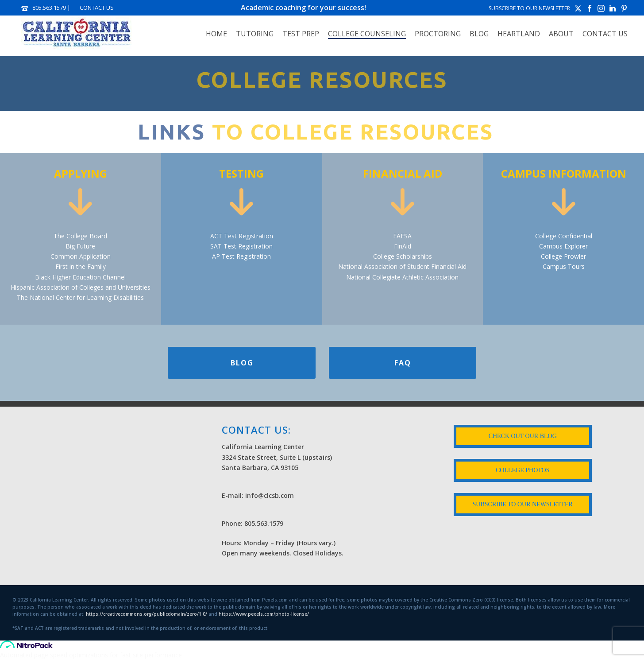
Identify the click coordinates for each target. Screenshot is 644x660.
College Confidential (564, 236)
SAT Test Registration (241, 246)
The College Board (80, 236)
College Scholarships (403, 256)
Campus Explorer (563, 246)
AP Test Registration (241, 256)
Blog (479, 34)
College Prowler (563, 256)
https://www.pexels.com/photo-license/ (264, 614)
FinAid (403, 246)
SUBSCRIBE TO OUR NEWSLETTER (529, 8)
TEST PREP (301, 34)
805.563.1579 (49, 8)
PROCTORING (438, 34)
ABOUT (561, 34)
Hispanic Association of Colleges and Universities (81, 287)
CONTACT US (97, 8)
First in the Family (81, 266)
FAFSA (402, 236)
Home (216, 34)
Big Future (80, 246)
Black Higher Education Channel (80, 277)
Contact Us (605, 34)
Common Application (81, 256)
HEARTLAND (519, 34)
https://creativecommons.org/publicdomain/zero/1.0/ (147, 614)
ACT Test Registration (242, 236)
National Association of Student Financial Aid (402, 266)
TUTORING (255, 34)
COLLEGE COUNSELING (367, 34)
